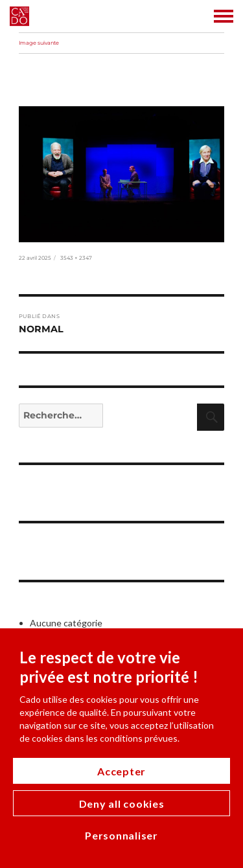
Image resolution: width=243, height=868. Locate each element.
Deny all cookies (122, 804)
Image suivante (39, 43)
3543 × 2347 (76, 258)
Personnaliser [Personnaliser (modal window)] (121, 835)
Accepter (121, 771)
